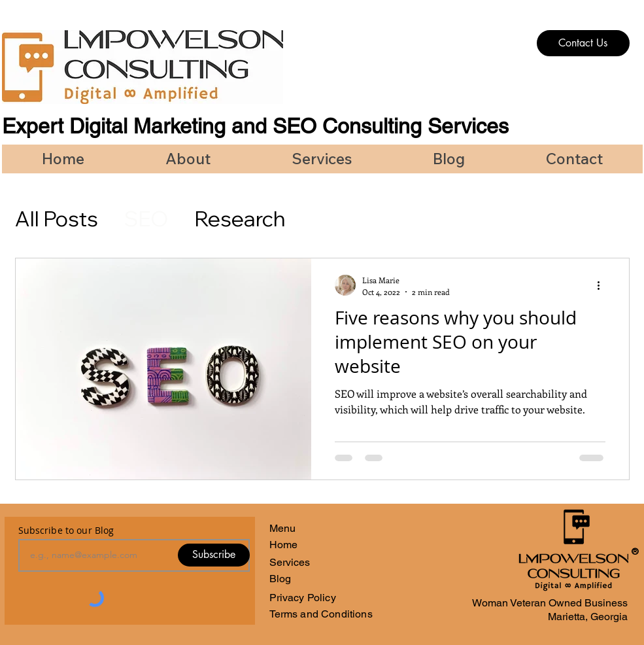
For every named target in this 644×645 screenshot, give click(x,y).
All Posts (57, 218)
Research (240, 218)
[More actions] (603, 285)
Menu (282, 528)
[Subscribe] (214, 555)
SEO (146, 218)
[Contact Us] (583, 43)
